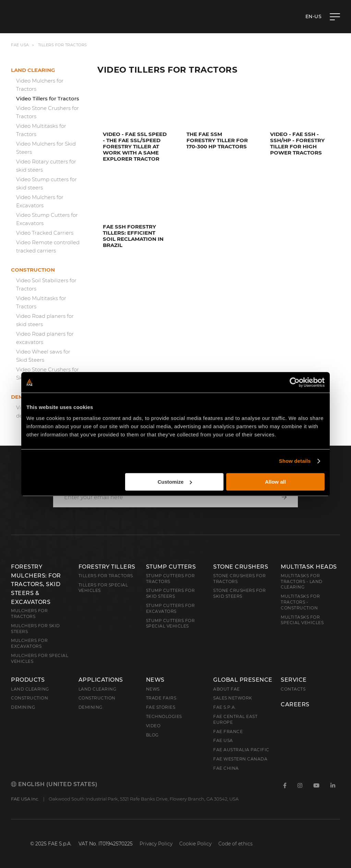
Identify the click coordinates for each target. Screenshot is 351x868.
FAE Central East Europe (235, 719)
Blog (152, 735)
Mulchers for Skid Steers (35, 629)
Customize (175, 482)
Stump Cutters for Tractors (171, 579)
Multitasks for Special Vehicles (302, 620)
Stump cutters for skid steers (171, 593)
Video (153, 726)
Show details (295, 461)
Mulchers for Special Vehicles (40, 658)
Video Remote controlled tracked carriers (48, 246)
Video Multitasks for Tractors (41, 130)
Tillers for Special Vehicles (103, 588)
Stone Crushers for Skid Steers (239, 593)
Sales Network (233, 698)
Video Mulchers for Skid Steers (46, 148)
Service (294, 680)
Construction (33, 270)
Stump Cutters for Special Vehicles (171, 623)
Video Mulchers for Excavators (40, 201)
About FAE (227, 689)
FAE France (228, 731)
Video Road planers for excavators (45, 338)
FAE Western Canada (240, 759)
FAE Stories (161, 707)
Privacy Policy (156, 844)
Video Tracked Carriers (45, 233)
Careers (295, 705)
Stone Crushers (241, 567)
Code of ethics (235, 844)
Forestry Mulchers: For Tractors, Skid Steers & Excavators (36, 584)
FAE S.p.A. (225, 707)
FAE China (226, 768)
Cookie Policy (195, 844)
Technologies (164, 716)
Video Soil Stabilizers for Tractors (46, 284)
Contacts (293, 689)
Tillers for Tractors (106, 576)
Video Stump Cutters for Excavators (47, 219)
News (155, 680)
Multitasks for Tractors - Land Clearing (302, 581)
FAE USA (20, 45)
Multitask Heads (309, 567)
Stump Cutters (171, 567)
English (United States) (54, 784)
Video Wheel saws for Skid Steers (43, 356)
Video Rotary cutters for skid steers (46, 166)
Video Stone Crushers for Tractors (47, 112)
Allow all (275, 482)
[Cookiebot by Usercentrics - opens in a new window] (295, 382)
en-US (314, 16)
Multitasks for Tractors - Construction (300, 602)
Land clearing (33, 70)
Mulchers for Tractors (29, 613)
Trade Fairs (161, 698)
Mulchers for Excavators (29, 643)
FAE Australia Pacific (241, 750)
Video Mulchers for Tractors (40, 85)
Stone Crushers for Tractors (239, 579)
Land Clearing (98, 689)
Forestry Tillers (107, 567)
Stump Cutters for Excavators (171, 608)
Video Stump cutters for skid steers (46, 183)
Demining (23, 707)
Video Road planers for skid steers (45, 320)
